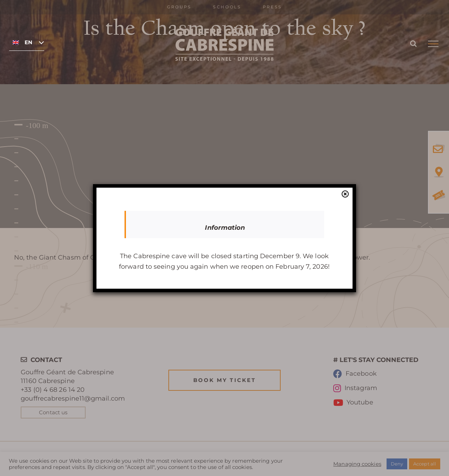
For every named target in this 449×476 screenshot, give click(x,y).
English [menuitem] (28, 42)
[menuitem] (27, 42)
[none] (27, 42)
